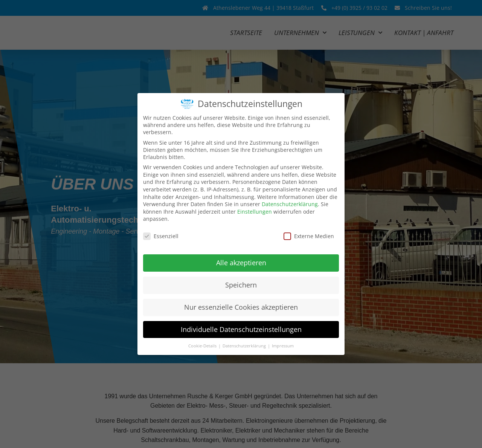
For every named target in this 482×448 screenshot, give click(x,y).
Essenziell (161, 236)
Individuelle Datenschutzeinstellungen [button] (241, 329)
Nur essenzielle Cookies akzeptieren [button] (241, 307)
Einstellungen (255, 212)
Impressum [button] (283, 346)
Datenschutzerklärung (290, 204)
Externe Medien (309, 236)
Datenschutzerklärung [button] (245, 346)
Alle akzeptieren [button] (241, 263)
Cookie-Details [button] (203, 346)
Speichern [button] (241, 285)
